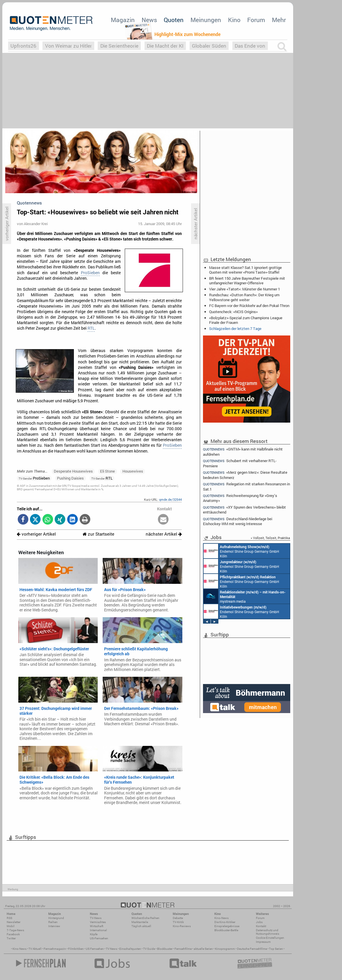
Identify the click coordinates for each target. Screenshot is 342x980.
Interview (54, 926)
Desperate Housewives (73, 471)
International (98, 930)
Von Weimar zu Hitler (68, 46)
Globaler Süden (209, 46)
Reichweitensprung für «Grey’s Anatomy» (240, 498)
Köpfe (94, 934)
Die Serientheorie (119, 46)
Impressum (263, 942)
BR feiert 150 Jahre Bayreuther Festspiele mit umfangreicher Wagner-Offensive (247, 281)
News (149, 20)
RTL (91, 328)
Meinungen (206, 20)
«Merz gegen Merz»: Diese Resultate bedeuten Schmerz (245, 475)
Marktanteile (140, 922)
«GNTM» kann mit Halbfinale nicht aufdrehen (243, 451)
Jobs (259, 922)
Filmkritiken (76, 949)
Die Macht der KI (165, 46)
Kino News (19, 949)
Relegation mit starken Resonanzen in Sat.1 (246, 486)
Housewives (133, 471)
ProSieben (90, 273)
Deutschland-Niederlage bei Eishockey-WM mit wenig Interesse (238, 521)
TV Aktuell (35, 949)
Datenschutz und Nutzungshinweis (268, 932)
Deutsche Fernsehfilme (252, 949)
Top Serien (276, 949)
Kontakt (261, 926)
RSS (9, 918)
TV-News (96, 918)
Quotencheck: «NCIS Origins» (233, 312)
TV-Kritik (178, 922)
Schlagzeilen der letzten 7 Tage (235, 329)
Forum (256, 20)
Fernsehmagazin (55, 949)
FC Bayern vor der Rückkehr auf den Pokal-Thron (249, 306)
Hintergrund (56, 918)
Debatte (178, 918)
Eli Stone (107, 471)
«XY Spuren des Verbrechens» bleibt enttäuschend (244, 510)
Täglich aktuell (141, 926)
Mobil (11, 926)
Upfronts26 (23, 46)
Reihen (53, 922)
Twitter (11, 938)
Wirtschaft (97, 926)
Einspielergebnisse (227, 926)
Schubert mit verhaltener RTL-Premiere (240, 463)
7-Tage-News (15, 930)
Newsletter (14, 922)
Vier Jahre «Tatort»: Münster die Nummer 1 (245, 289)
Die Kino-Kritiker (225, 922)
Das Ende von (250, 46)
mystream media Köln (245, 596)
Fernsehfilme (183, 949)
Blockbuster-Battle (226, 930)
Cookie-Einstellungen (270, 938)
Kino (234, 20)
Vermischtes (98, 922)
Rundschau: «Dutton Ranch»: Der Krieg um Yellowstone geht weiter (244, 297)
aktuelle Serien (203, 949)
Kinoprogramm (225, 949)
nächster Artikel (164, 534)
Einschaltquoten (130, 949)
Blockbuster (165, 949)
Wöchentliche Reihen (145, 918)
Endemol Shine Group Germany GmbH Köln (241, 551)
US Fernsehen (95, 949)
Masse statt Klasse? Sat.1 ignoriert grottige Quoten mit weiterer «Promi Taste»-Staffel (245, 270)
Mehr (279, 20)
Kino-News (221, 918)
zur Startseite (98, 534)
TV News (112, 949)
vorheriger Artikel (36, 534)
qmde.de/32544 (170, 499)
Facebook (13, 934)
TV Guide (149, 949)
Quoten (174, 20)
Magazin (123, 20)
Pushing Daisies (70, 478)
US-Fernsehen (99, 938)
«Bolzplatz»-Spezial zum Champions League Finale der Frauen (246, 320)
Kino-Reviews (182, 926)
